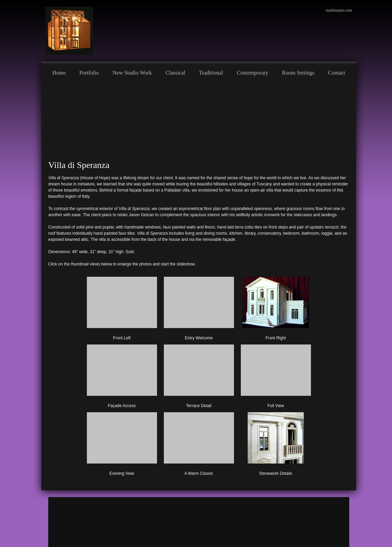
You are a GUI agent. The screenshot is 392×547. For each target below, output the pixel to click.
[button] (122, 307)
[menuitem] (59, 72)
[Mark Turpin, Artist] (69, 31)
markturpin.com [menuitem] (339, 10)
